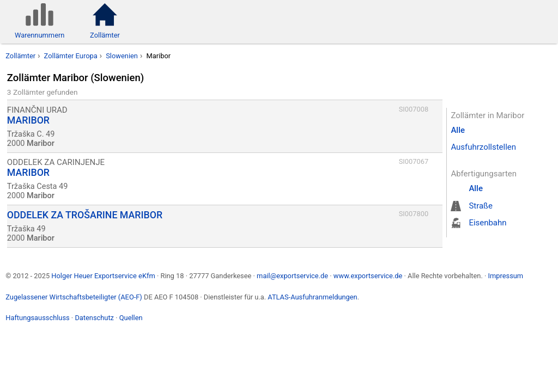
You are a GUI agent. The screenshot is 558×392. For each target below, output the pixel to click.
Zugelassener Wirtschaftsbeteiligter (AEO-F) (74, 297)
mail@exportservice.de (292, 276)
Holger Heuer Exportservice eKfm (103, 276)
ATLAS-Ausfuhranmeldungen (312, 297)
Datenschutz (94, 318)
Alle (458, 130)
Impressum (505, 276)
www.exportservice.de (368, 276)
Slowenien (122, 56)
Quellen (131, 318)
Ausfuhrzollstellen (483, 147)
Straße (481, 206)
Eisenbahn (487, 223)
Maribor (158, 56)
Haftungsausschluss (37, 318)
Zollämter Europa (71, 56)
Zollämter (20, 56)
